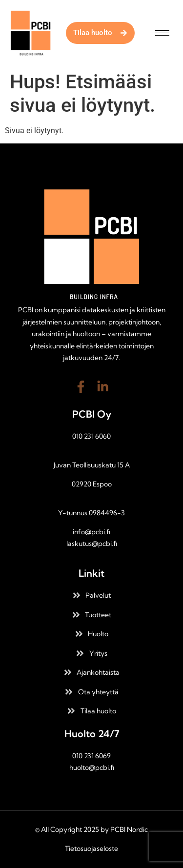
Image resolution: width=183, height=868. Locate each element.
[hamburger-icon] (162, 33)
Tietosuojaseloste (91, 848)
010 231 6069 (91, 756)
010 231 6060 (91, 436)
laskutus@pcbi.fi (92, 544)
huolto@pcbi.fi (92, 767)
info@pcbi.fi (91, 532)
